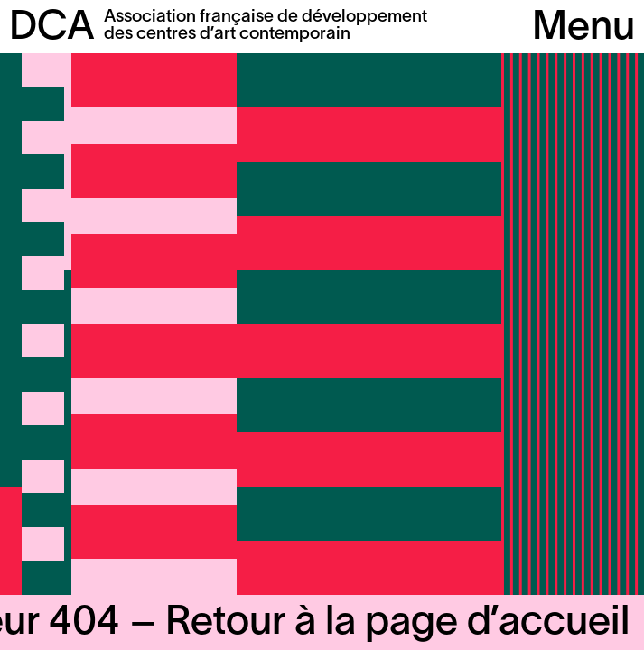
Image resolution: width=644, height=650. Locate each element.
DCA (52, 28)
